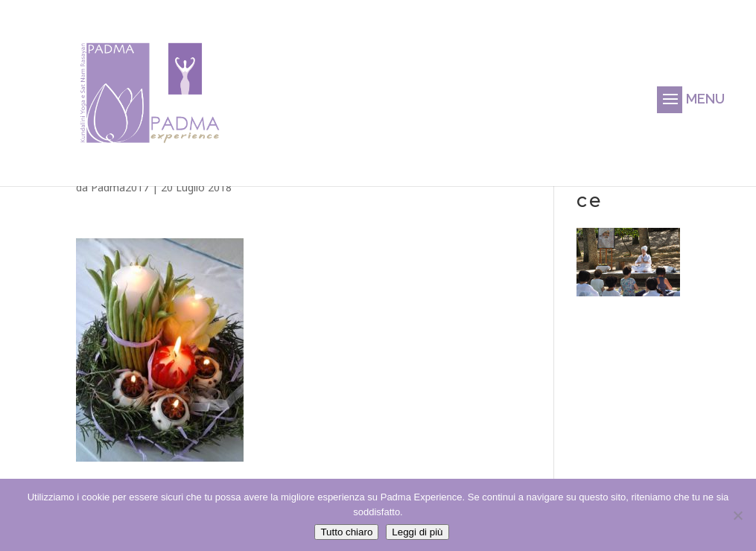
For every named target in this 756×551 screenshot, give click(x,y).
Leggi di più (417, 532)
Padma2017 (120, 187)
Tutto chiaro (346, 532)
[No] (737, 515)
